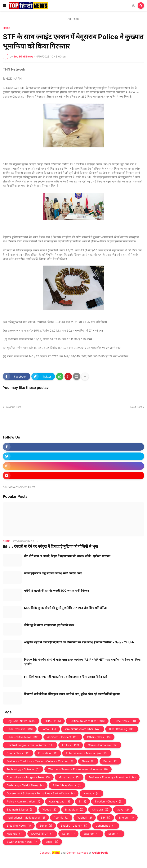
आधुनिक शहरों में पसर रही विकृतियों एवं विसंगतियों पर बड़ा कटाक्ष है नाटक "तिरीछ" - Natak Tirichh (79, 642)
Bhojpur (126, 818)
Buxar (46, 826)
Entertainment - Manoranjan (87, 753)
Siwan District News (22, 842)
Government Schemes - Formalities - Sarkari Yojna (41, 793)
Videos (49, 810)
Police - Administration (23, 801)
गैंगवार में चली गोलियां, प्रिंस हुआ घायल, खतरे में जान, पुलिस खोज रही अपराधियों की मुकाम (72, 694)
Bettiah (110, 761)
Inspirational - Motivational (26, 818)
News (88, 761)
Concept (45, 853)
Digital (56, 853)
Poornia (61, 818)
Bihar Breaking (122, 729)
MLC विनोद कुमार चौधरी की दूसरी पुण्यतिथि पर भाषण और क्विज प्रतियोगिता (65, 608)
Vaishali (85, 818)
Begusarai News (21, 721)
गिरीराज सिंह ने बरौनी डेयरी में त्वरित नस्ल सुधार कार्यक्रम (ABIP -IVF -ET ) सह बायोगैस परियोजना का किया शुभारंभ (82, 662)
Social (52, 842)
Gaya (123, 810)
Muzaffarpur (69, 777)
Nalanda (15, 834)
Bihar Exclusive (20, 729)
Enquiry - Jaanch (74, 826)
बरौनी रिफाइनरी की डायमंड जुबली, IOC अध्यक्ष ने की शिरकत (57, 591)
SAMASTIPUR (42, 834)
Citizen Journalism (103, 745)
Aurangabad (60, 801)
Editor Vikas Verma (67, 785)
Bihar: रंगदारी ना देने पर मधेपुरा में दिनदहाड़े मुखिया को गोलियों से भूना (50, 547)
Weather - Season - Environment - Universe (78, 769)
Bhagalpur (74, 810)
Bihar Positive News (23, 737)
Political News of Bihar (87, 721)
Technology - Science (23, 769)
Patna (49, 729)
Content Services (77, 853)
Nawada (91, 793)
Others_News (99, 737)
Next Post (136, 407)
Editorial (71, 745)
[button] (4, 6)
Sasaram (91, 834)
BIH (105, 818)
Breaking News (19, 826)
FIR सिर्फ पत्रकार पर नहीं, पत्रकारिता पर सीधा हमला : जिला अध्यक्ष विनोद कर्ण (66, 677)
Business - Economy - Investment (112, 777)
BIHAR (53, 721)
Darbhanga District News (25, 785)
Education (48, 753)
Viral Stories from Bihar (83, 729)
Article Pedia (100, 853)
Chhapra (100, 810)
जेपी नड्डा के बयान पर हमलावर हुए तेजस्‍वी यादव (49, 625)
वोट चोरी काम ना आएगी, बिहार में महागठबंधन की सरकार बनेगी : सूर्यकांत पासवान (67, 556)
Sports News (18, 753)
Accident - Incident (63, 737)
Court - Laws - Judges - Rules (28, 777)
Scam (114, 834)
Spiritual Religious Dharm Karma (30, 745)
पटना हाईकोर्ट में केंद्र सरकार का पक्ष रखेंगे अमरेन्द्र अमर (53, 573)
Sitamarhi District (20, 810)
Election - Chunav (109, 801)
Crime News (125, 721)
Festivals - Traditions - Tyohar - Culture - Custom (40, 761)
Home (7, 28)
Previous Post (13, 407)
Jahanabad (106, 826)
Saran (68, 834)
